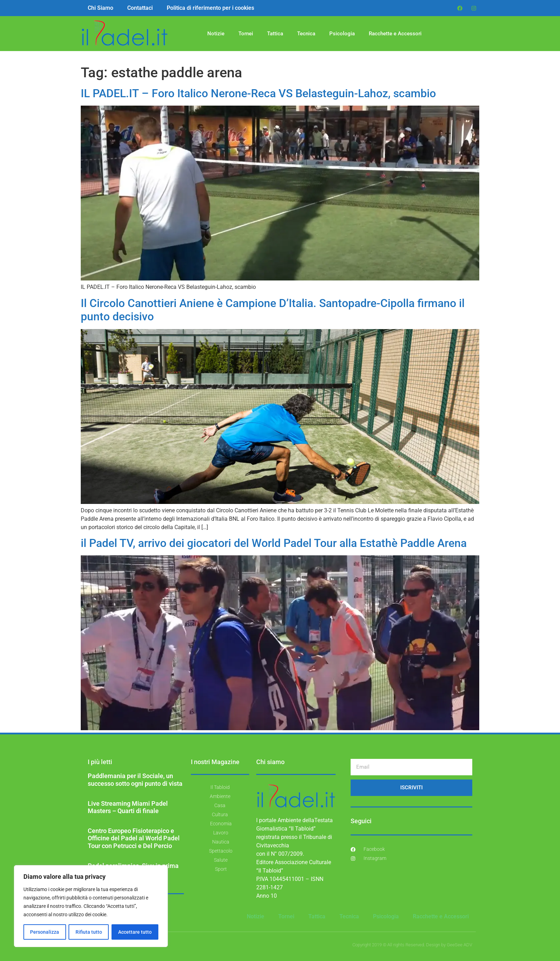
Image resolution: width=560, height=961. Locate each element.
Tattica (275, 34)
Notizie (216, 34)
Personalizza (45, 932)
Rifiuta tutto (88, 932)
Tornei (246, 34)
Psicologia (342, 34)
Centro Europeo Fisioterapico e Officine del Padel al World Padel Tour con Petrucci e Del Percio (134, 838)
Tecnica (306, 34)
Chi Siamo (100, 8)
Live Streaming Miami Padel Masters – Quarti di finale (128, 807)
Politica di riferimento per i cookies (210, 8)
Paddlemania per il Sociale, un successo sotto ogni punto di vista (135, 780)
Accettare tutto (135, 932)
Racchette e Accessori (395, 34)
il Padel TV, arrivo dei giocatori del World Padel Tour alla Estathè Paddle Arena (274, 543)
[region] (91, 906)
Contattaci (140, 8)
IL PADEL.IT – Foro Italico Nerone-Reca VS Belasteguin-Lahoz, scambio (258, 93)
